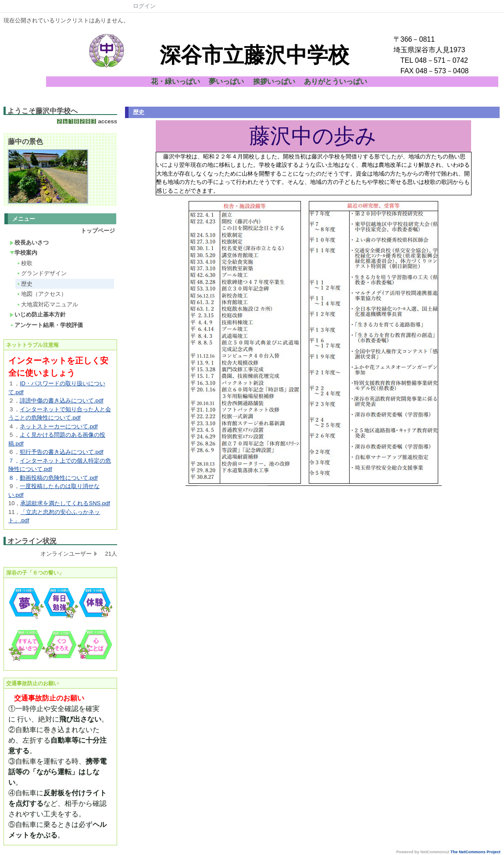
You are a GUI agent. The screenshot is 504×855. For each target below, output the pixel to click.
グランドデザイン (41, 273)
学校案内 (23, 253)
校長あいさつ (29, 242)
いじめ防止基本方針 (38, 314)
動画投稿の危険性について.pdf (59, 478)
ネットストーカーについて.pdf (59, 426)
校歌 (24, 263)
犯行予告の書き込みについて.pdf (62, 452)
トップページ (98, 231)
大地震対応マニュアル (47, 304)
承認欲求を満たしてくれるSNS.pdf (65, 503)
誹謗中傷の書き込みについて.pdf (62, 401)
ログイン (144, 6)
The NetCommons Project (475, 852)
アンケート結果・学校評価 (46, 325)
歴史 (24, 284)
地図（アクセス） (41, 294)
